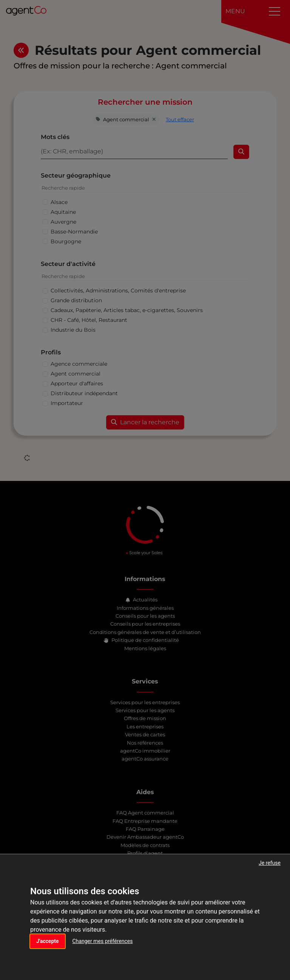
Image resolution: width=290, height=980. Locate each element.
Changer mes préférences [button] (103, 941)
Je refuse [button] (270, 863)
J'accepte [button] (48, 941)
